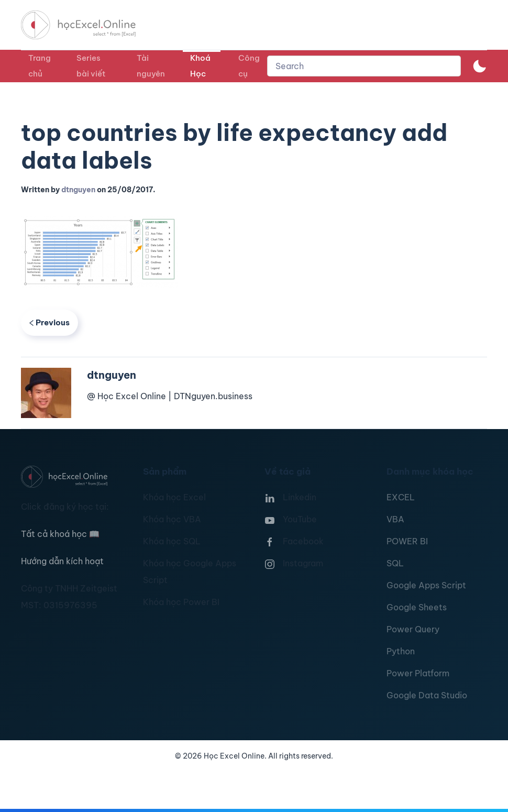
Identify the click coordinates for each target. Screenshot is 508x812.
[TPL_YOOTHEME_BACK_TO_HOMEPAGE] (88, 25)
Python (401, 651)
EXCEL (401, 497)
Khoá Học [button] (200, 66)
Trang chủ (40, 66)
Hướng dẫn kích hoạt (62, 561)
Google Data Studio (427, 695)
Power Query (413, 629)
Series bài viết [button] (91, 66)
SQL (395, 563)
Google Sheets (417, 607)
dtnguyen (78, 190)
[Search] (364, 66)
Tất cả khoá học (60, 534)
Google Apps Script (426, 585)
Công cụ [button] (249, 66)
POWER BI (407, 541)
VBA (395, 519)
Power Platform (418, 673)
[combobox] (364, 66)
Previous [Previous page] (49, 322)
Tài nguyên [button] (151, 66)
